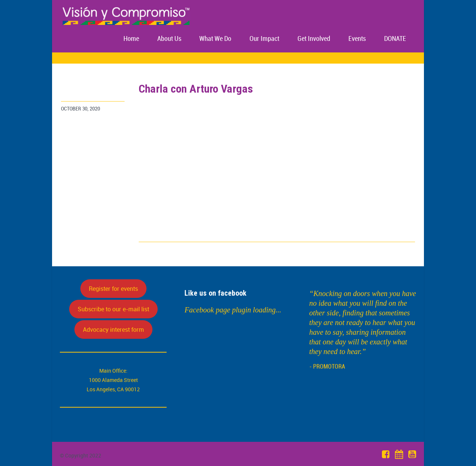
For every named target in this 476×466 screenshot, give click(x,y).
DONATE (395, 39)
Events (357, 39)
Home (131, 39)
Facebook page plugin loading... (233, 310)
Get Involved (314, 39)
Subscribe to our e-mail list (113, 309)
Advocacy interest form (113, 330)
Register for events (113, 289)
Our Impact (264, 39)
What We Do (215, 39)
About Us (169, 39)
